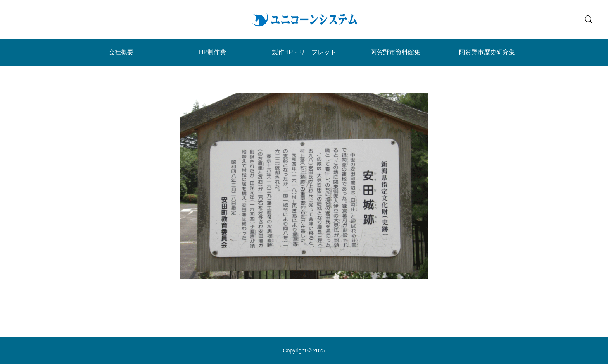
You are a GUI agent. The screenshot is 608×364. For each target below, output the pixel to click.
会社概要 (121, 52)
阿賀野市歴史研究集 (487, 52)
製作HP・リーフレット (304, 52)
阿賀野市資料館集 (396, 52)
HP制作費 (212, 52)
